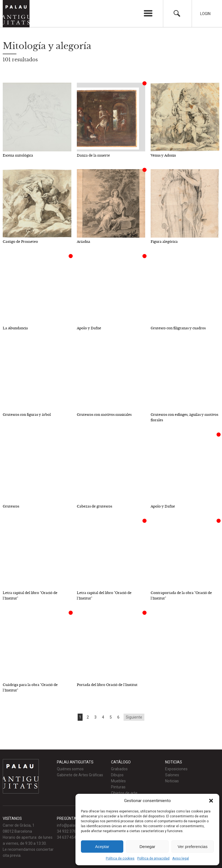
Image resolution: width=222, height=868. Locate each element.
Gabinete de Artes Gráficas (80, 775)
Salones (172, 775)
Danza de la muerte (93, 155)
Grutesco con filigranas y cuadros (178, 328)
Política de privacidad (153, 858)
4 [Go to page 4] (103, 717)
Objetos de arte (124, 793)
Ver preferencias (193, 847)
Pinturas (118, 787)
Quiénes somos (70, 769)
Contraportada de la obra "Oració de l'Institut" (181, 596)
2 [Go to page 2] (88, 717)
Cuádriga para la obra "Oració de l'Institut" (30, 687)
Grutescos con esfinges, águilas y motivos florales (184, 417)
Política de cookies (120, 858)
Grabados (119, 769)
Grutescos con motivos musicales (104, 415)
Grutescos (11, 506)
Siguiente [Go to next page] (134, 717)
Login (205, 14)
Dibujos (117, 775)
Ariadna (84, 242)
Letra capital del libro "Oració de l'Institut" (30, 596)
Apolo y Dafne (89, 328)
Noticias (172, 781)
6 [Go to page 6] (118, 717)
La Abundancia (15, 328)
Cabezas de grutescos (94, 506)
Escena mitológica (18, 155)
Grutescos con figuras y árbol (27, 415)
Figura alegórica (164, 242)
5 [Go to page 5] (111, 717)
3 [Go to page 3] (95, 717)
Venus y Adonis (163, 155)
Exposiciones (176, 769)
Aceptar (102, 847)
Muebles (118, 781)
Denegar (147, 847)
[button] (211, 801)
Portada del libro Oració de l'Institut (107, 685)
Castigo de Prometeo (20, 242)
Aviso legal (181, 858)
